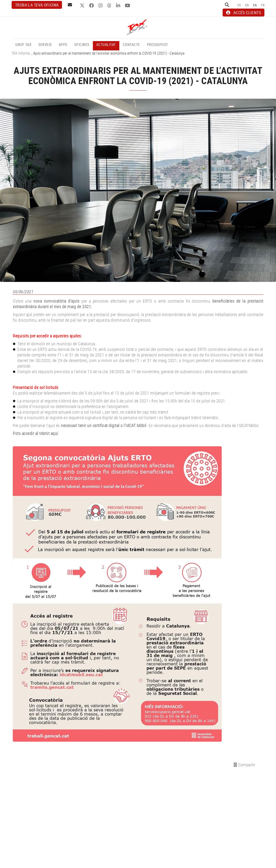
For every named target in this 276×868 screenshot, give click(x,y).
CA (255, 5)
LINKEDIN (119, 6)
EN (247, 5)
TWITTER (83, 6)
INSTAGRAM (101, 6)
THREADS (110, 6)
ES (239, 5)
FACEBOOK (92, 6)
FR (263, 5)
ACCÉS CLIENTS (244, 13)
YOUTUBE (128, 6)
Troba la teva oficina (37, 5)
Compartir (245, 765)
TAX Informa (21, 53)
